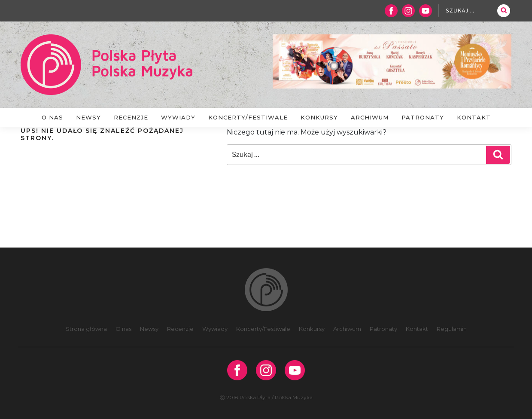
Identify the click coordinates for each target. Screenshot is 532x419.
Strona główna (86, 329)
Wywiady (178, 117)
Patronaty (423, 117)
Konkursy (319, 117)
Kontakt (474, 117)
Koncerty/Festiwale (248, 117)
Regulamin (452, 329)
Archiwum (370, 117)
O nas (52, 117)
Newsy (88, 117)
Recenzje (131, 117)
